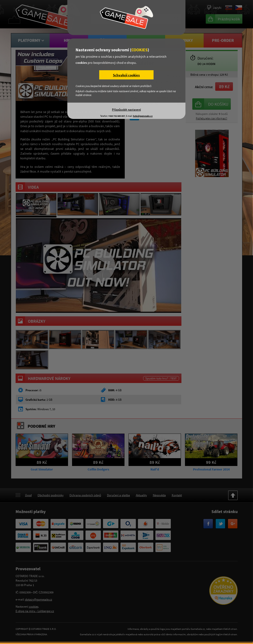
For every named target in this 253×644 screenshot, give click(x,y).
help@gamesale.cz (143, 116)
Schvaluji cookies (126, 75)
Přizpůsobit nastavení (126, 109)
